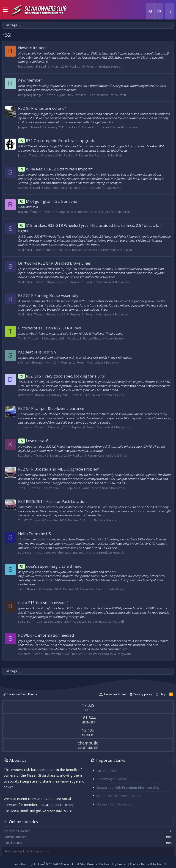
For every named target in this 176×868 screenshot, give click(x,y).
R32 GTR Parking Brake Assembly (48, 295)
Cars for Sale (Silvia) (108, 188)
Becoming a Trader (111, 779)
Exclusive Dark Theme (20, 694)
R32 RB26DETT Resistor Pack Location (52, 501)
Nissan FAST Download (114, 804)
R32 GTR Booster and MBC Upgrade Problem (59, 469)
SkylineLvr (25, 250)
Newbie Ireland (32, 48)
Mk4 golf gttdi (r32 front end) (48, 201)
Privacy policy (143, 694)
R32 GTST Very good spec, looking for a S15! (62, 376)
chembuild (88, 743)
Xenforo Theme (148, 864)
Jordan (23, 155)
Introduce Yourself (110, 66)
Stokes (23, 188)
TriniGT (23, 488)
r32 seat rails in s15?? (37, 352)
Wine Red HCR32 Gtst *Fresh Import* (55, 169)
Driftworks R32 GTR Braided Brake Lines (54, 263)
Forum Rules (106, 771)
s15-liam (24, 362)
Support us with (128, 787)
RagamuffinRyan (30, 212)
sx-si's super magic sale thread (50, 566)
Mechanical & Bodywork (112, 282)
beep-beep (26, 66)
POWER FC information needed (46, 635)
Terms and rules (115, 694)
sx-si (21, 589)
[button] (5, 10)
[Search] (169, 11)
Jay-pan (23, 127)
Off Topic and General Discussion (115, 127)
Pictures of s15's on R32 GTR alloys (49, 328)
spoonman (26, 427)
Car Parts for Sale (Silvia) (106, 155)
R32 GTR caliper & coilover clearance (51, 408)
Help (163, 694)
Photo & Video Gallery (109, 338)
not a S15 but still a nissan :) (43, 603)
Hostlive (122, 864)
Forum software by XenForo (43, 864)
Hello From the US (34, 534)
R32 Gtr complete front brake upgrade (57, 141)
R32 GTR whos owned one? (42, 108)
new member (30, 80)
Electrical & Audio (105, 520)
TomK (22, 338)
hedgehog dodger (31, 95)
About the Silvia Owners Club (119, 796)
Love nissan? (33, 441)
